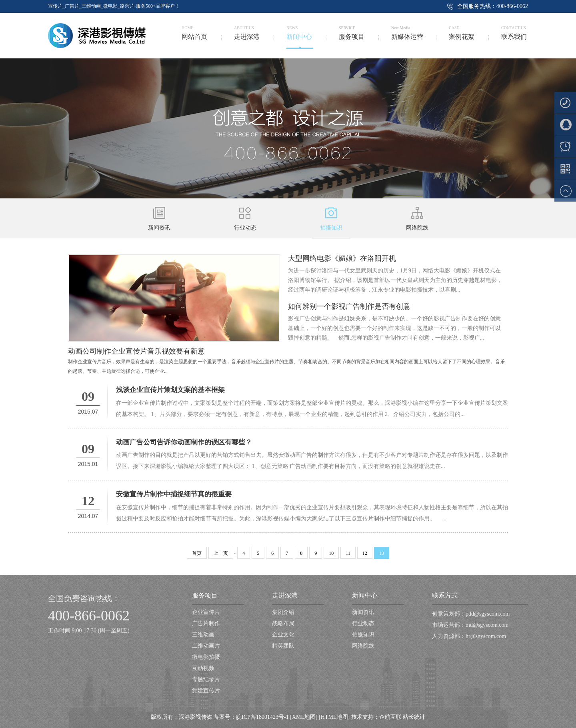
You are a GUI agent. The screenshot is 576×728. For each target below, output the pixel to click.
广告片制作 (206, 623)
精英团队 (283, 646)
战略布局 (283, 623)
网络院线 (363, 646)
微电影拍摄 (206, 657)
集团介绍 (283, 612)
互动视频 (203, 668)
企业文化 (283, 635)
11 (348, 553)
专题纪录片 (206, 679)
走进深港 (285, 595)
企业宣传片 (206, 612)
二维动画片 (206, 646)
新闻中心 (365, 595)
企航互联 (390, 717)
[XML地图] (304, 717)
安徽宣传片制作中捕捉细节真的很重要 (174, 494)
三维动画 (203, 635)
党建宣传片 (206, 691)
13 (382, 553)
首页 (197, 553)
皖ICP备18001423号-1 (262, 717)
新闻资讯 (363, 612)
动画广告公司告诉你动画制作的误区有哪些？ (184, 442)
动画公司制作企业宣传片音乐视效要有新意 (136, 351)
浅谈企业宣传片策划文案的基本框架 (170, 390)
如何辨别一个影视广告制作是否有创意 (349, 306)
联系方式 (445, 595)
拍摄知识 (363, 635)
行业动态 (363, 623)
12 (365, 553)
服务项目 (205, 595)
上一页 (221, 553)
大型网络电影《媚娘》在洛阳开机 (342, 258)
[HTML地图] (334, 717)
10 (331, 553)
